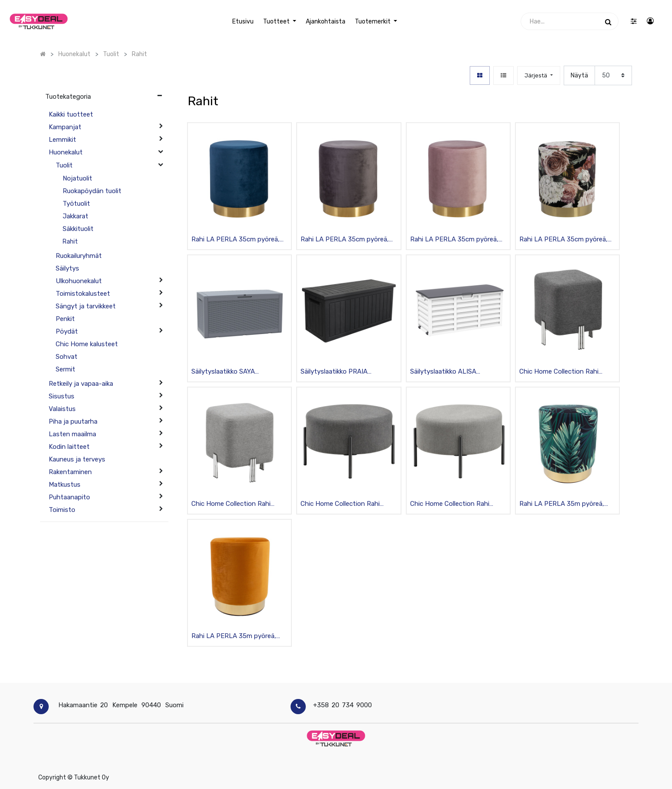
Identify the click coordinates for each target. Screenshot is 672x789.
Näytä (579, 75)
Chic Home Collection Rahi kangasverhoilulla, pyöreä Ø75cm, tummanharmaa (340, 504)
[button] (538, 75)
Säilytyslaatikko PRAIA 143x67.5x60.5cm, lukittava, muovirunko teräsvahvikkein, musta (343, 372)
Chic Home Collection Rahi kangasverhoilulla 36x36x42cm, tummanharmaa (566, 372)
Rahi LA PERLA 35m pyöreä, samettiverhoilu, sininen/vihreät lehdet (567, 504)
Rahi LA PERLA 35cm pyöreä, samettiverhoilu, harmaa (345, 240)
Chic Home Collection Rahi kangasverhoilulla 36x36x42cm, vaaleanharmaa (238, 504)
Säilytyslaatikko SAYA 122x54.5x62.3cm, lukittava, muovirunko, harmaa (233, 372)
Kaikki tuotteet (71, 114)
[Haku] (608, 21)
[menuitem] (242, 22)
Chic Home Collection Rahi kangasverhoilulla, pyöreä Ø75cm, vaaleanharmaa (450, 504)
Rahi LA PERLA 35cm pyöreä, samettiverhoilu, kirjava (563, 240)
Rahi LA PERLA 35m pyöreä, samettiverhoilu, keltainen (234, 637)
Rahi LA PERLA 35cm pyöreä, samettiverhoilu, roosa (454, 240)
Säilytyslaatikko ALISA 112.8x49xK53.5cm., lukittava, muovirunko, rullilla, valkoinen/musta (454, 372)
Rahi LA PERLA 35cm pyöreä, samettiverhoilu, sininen (236, 240)
